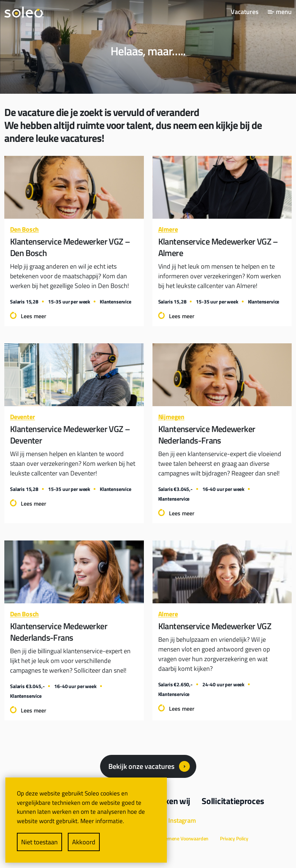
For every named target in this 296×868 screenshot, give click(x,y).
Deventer (22, 417)
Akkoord (84, 842)
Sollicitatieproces (233, 801)
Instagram (182, 820)
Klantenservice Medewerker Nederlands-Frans (207, 435)
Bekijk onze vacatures (141, 766)
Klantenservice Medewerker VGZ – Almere (218, 247)
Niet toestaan (39, 842)
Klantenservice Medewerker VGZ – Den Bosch (70, 247)
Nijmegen (171, 417)
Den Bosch (24, 229)
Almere (168, 229)
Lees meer (34, 316)
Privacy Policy (234, 838)
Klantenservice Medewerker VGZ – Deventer (70, 435)
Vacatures (245, 12)
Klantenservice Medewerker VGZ (215, 626)
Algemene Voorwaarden (183, 838)
